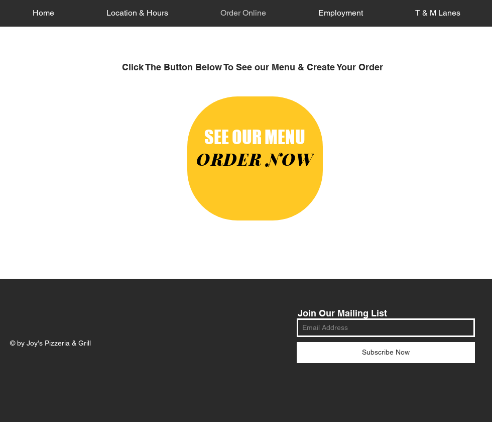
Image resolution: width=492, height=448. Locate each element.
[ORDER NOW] (255, 158)
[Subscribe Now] (386, 353)
